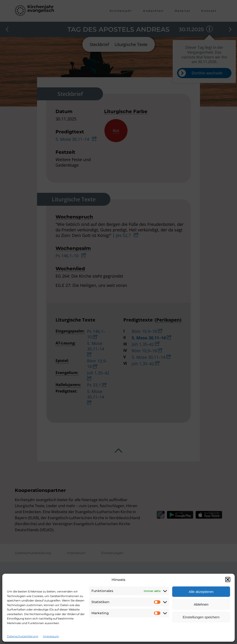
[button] (228, 580)
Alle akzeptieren (201, 592)
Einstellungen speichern (201, 617)
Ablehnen (201, 604)
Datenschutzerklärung (23, 636)
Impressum (51, 636)
